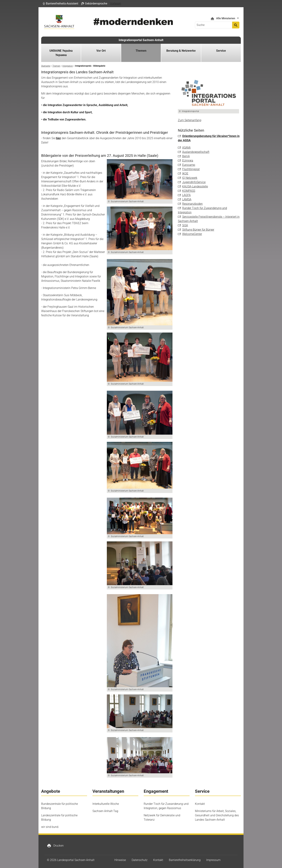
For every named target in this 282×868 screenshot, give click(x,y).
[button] (60, 4)
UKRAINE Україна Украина (61, 53)
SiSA (185, 225)
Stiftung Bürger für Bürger (198, 230)
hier (58, 138)
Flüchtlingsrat (191, 169)
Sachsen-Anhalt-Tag (105, 811)
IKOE (185, 173)
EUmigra (188, 161)
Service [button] (221, 51)
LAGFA (186, 195)
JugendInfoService (194, 182)
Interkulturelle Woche (106, 804)
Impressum (213, 860)
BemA (186, 156)
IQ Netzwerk (190, 178)
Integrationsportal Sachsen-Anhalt (141, 40)
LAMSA (187, 199)
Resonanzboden (192, 204)
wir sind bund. (50, 827)
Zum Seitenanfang (190, 120)
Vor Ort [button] (101, 51)
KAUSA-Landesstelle (195, 186)
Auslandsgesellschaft (196, 152)
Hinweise (120, 860)
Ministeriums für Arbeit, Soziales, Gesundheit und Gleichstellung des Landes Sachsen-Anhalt (217, 815)
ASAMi (186, 148)
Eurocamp (189, 165)
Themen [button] (141, 51)
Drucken (55, 846)
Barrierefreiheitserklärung (185, 860)
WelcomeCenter (192, 234)
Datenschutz (140, 860)
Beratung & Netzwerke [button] (181, 51)
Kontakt (200, 804)
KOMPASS (189, 191)
